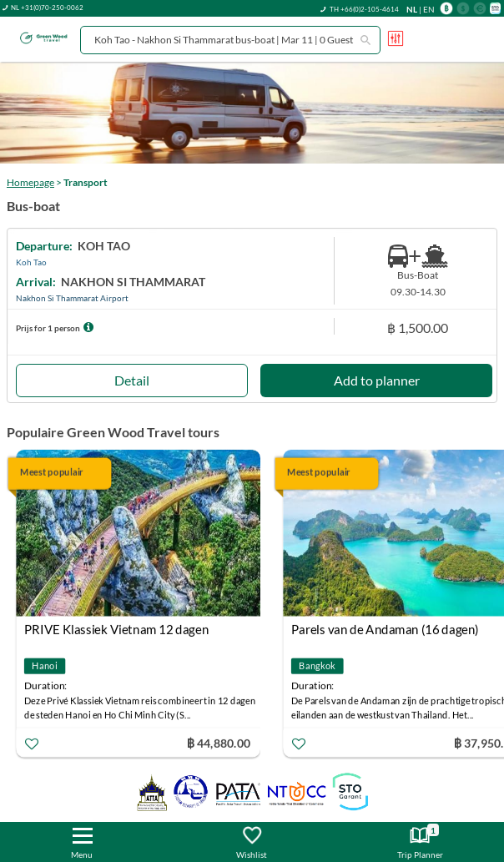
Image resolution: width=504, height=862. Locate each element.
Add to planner (377, 380)
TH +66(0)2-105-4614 (364, 9)
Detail (132, 380)
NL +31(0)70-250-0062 (47, 8)
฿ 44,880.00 (219, 742)
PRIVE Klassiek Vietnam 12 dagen (116, 629)
